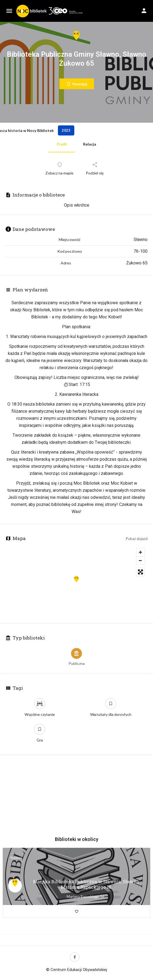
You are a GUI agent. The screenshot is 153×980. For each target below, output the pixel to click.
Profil (62, 144)
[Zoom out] (140, 560)
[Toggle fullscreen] (140, 572)
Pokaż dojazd (137, 539)
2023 (66, 130)
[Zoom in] (140, 552)
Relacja (90, 144)
